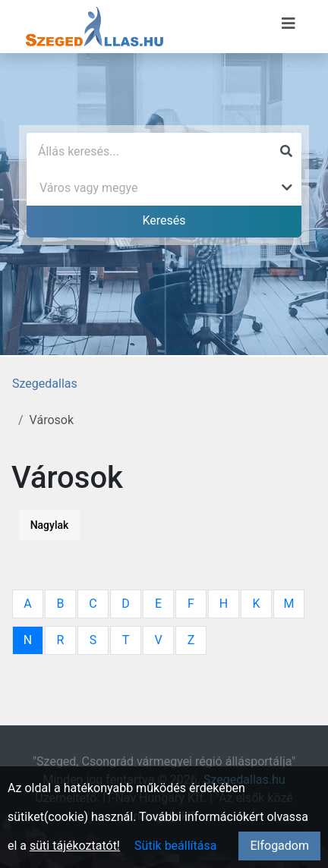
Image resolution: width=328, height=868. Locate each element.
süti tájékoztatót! (75, 846)
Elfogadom (279, 846)
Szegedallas (45, 384)
